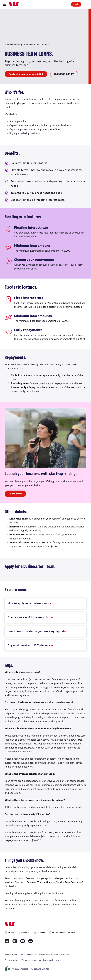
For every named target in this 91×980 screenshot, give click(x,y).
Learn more (15, 494)
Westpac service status (51, 960)
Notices (65, 955)
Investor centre (28, 955)
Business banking (13, 45)
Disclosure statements (62, 933)
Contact (24, 933)
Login (76, 4)
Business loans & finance (36, 45)
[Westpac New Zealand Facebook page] (7, 941)
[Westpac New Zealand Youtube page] (23, 941)
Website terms (29, 960)
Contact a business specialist (26, 74)
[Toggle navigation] (5, 4)
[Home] (14, 4)
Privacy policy (12, 960)
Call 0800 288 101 (64, 74)
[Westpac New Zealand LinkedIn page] (30, 941)
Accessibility (11, 955)
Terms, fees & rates (48, 955)
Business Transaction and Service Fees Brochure (54, 882)
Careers (39, 933)
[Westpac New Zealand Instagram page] (15, 941)
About (9, 933)
